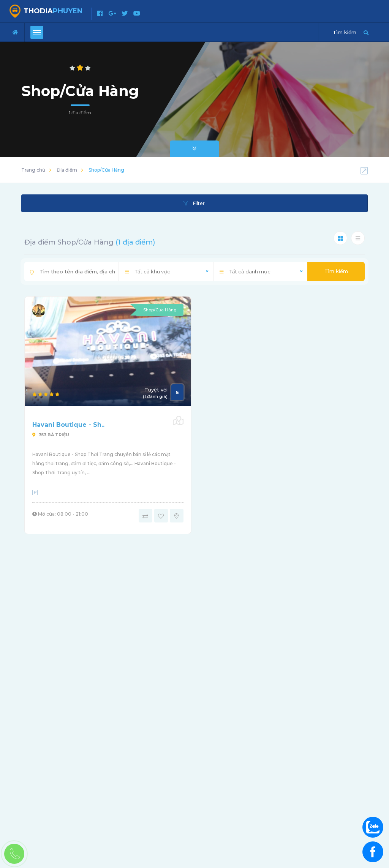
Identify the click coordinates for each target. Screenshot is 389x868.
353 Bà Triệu (51, 435)
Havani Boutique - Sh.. (68, 425)
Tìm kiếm (336, 271)
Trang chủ (33, 170)
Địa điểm (67, 170)
